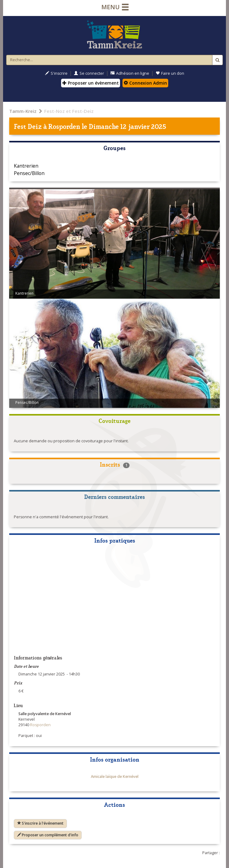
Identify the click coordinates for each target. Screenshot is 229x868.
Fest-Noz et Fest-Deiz (69, 111)
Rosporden (64, 126)
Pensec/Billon (29, 173)
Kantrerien (26, 166)
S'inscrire (56, 73)
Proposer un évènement (91, 83)
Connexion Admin (145, 83)
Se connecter (89, 73)
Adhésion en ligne (130, 73)
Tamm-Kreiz (23, 111)
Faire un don (170, 73)
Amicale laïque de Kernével (115, 776)
